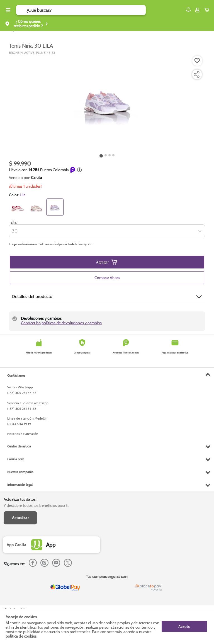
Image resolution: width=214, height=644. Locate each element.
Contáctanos (16, 375)
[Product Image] (107, 103)
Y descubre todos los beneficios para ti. (36, 505)
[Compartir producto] (196, 74)
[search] (86, 10)
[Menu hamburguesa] (8, 10)
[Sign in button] (197, 10)
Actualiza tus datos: (20, 499)
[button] (188, 10)
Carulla (37, 178)
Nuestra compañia (20, 472)
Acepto (184, 626)
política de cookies (21, 636)
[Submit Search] (21, 10)
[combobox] (13, 231)
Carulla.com (16, 459)
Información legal (20, 485)
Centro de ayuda (19, 446)
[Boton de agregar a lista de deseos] (197, 61)
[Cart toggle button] (208, 10)
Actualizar (20, 518)
